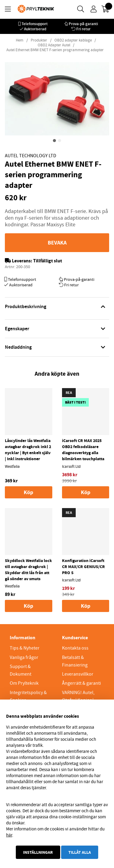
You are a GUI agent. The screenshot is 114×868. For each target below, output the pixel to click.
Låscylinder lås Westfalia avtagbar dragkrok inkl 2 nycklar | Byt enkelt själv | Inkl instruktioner (28, 450)
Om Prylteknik (24, 683)
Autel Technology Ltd (31, 156)
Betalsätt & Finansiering (75, 661)
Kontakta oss (75, 648)
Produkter (39, 40)
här (9, 835)
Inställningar (38, 852)
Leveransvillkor (78, 674)
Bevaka (57, 243)
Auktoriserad (35, 29)
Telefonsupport (35, 24)
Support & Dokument (21, 670)
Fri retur (83, 29)
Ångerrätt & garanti (81, 683)
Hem (20, 40)
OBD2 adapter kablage (73, 40)
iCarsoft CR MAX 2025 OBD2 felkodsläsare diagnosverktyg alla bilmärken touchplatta (83, 450)
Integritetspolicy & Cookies (28, 696)
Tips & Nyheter (25, 648)
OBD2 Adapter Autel (54, 45)
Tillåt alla (80, 852)
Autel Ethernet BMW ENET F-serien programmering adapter (55, 50)
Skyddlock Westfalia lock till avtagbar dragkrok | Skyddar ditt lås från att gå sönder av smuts (28, 570)
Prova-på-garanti (83, 24)
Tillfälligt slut (48, 261)
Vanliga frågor (24, 657)
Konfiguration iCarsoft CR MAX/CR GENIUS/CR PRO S (83, 567)
